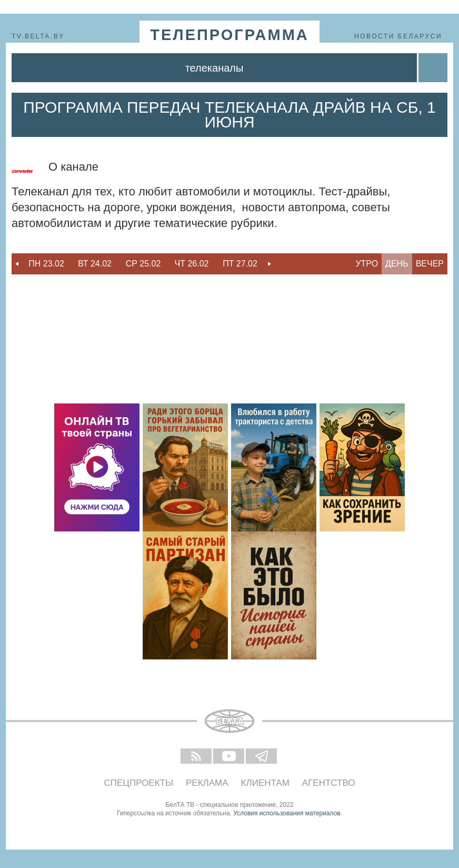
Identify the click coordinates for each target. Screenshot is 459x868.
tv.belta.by (38, 36)
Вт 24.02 (95, 264)
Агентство (329, 783)
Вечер (430, 264)
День (397, 264)
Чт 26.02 (192, 264)
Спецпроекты (139, 783)
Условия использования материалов (287, 813)
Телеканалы (214, 68)
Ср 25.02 (143, 264)
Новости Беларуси (398, 36)
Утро (367, 264)
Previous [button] (17, 264)
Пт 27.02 (240, 264)
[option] (46, 264)
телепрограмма (229, 35)
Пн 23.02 (46, 264)
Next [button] (270, 264)
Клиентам (265, 783)
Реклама (207, 783)
